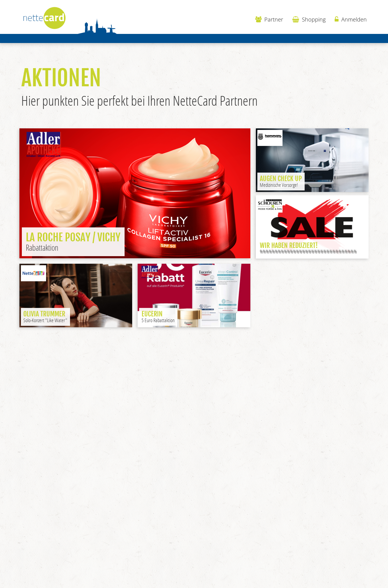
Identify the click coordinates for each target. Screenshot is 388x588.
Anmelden (351, 19)
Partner (269, 19)
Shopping (309, 19)
